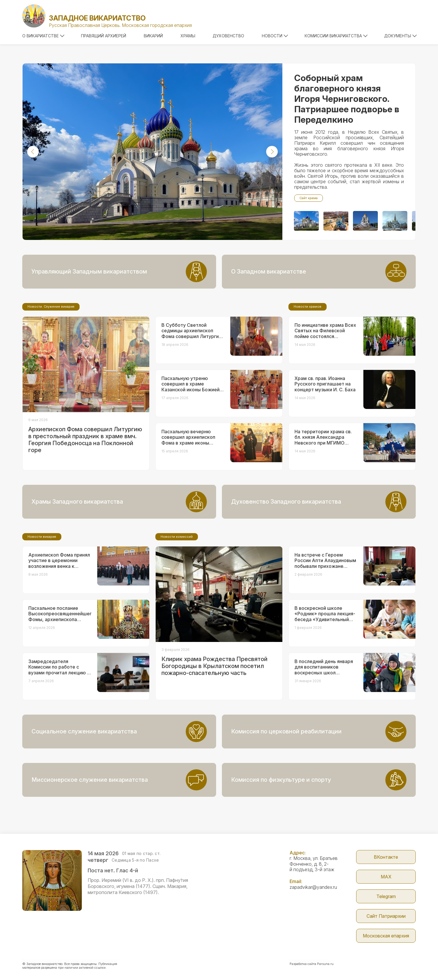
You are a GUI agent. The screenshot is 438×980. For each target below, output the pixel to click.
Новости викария (42, 537)
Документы (401, 36)
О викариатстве (43, 36)
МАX (386, 877)
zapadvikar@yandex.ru (313, 887)
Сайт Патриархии (386, 916)
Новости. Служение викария (51, 307)
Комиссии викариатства (336, 36)
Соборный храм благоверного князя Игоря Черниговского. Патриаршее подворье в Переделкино (347, 99)
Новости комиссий (177, 537)
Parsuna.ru (325, 964)
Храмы (188, 36)
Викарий (153, 36)
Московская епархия (386, 936)
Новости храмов (308, 307)
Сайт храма (309, 198)
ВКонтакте (386, 857)
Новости (275, 36)
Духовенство (228, 36)
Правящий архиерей (104, 36)
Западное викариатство (97, 18)
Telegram (386, 896)
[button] (33, 152)
